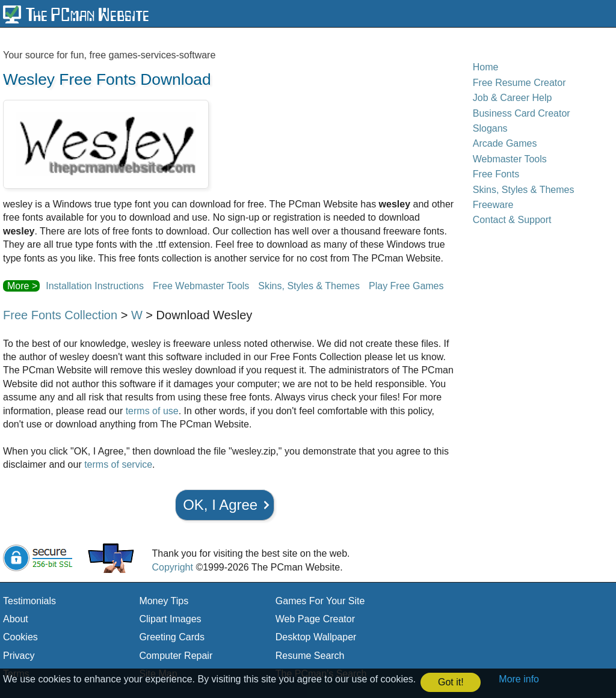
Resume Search (310, 656)
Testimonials (29, 601)
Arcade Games (505, 143)
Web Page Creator (315, 619)
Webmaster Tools (510, 159)
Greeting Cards (172, 637)
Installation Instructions (95, 286)
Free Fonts (496, 174)
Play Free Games (406, 286)
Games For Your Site (320, 601)
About (16, 619)
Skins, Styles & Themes (309, 286)
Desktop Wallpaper (316, 637)
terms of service (118, 464)
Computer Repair (176, 656)
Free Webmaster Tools (201, 286)
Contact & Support (512, 220)
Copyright (172, 567)
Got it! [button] (451, 682)
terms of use (152, 411)
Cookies (20, 637)
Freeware (493, 205)
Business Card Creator (522, 113)
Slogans (490, 128)
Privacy (19, 656)
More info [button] (519, 679)
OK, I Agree (220, 505)
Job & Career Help (513, 98)
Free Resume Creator (519, 83)
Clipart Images (170, 619)
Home (486, 67)
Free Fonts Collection (60, 315)
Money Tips (164, 601)
